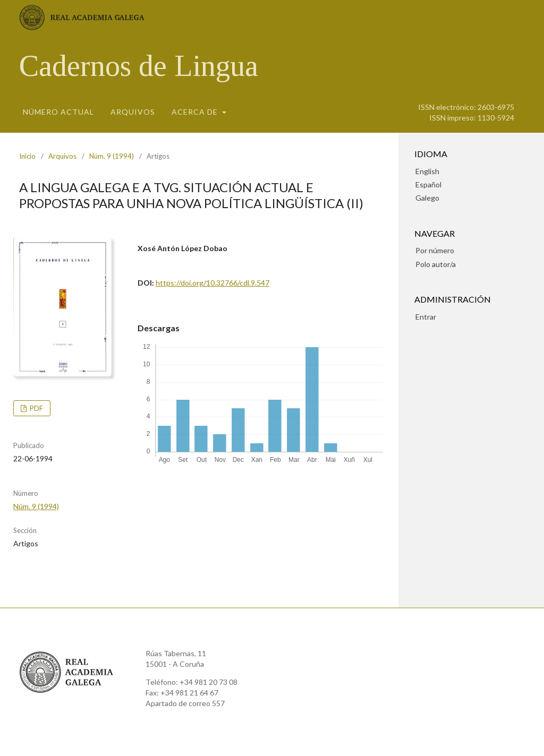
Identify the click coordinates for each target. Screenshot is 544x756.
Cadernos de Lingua (139, 66)
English (427, 171)
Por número (435, 250)
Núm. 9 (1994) (112, 156)
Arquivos (133, 112)
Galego (427, 198)
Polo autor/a (436, 264)
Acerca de (196, 112)
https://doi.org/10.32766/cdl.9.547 (212, 283)
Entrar (426, 317)
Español (428, 184)
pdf (36, 408)
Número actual (58, 112)
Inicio (27, 156)
